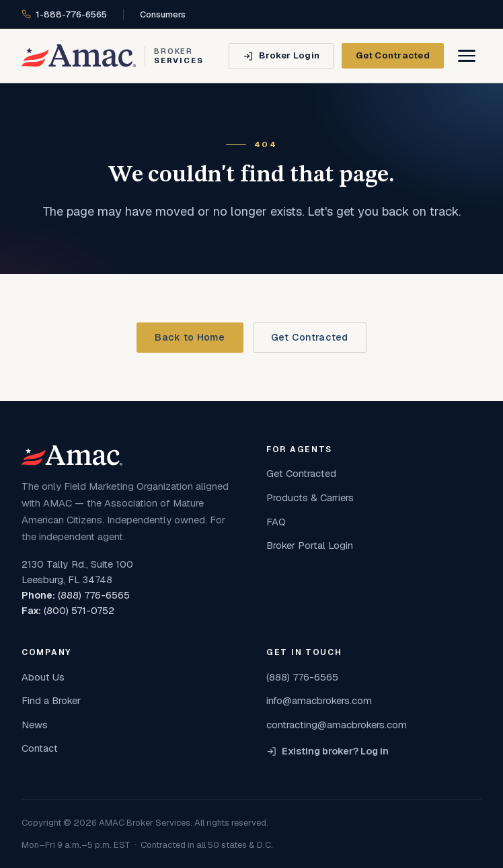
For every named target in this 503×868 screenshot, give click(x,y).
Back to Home (190, 337)
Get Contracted (393, 55)
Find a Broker (51, 700)
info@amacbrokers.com (319, 700)
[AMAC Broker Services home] (113, 56)
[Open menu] (467, 56)
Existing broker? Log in (327, 751)
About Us (43, 677)
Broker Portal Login (310, 545)
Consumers (163, 14)
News (35, 725)
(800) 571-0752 (79, 611)
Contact (40, 748)
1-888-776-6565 (64, 14)
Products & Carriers (310, 497)
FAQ (276, 522)
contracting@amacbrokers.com (337, 725)
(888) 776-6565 (94, 595)
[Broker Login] (281, 56)
